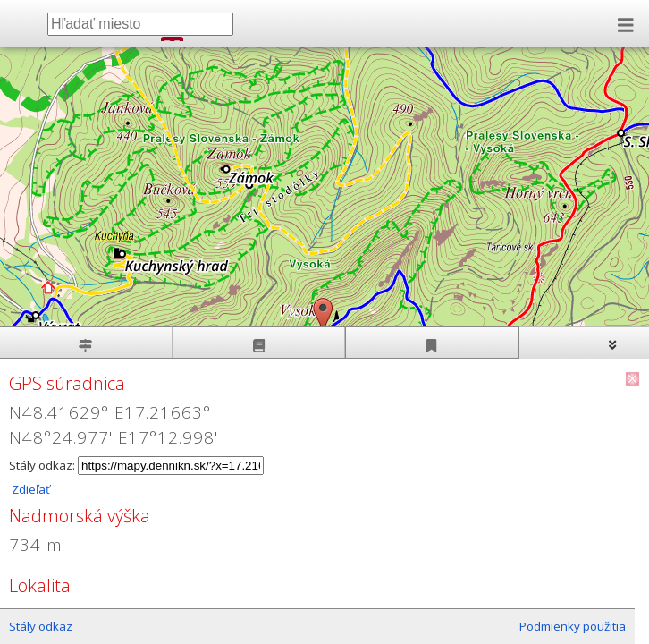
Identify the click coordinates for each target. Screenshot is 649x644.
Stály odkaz (41, 626)
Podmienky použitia (573, 626)
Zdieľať (29, 489)
